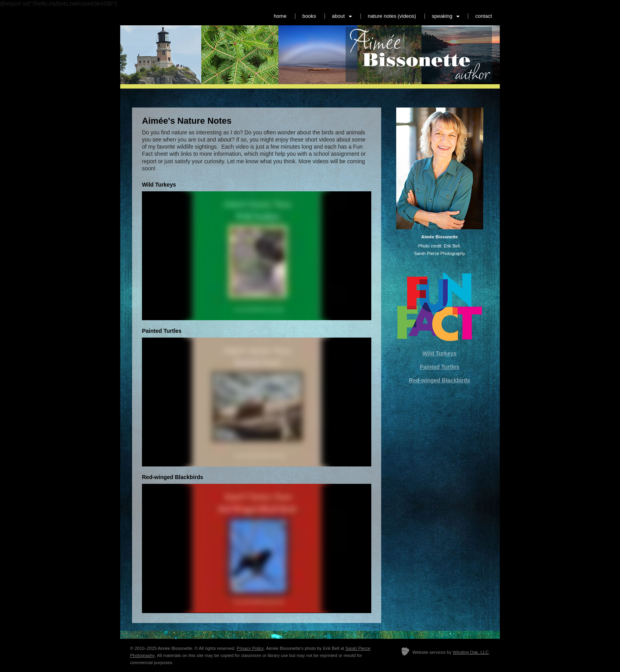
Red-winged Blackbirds (439, 380)
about (342, 16)
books (309, 16)
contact (484, 16)
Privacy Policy (250, 648)
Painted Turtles (439, 367)
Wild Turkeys (440, 353)
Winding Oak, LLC (471, 652)
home (280, 16)
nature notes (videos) (392, 16)
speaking (446, 16)
